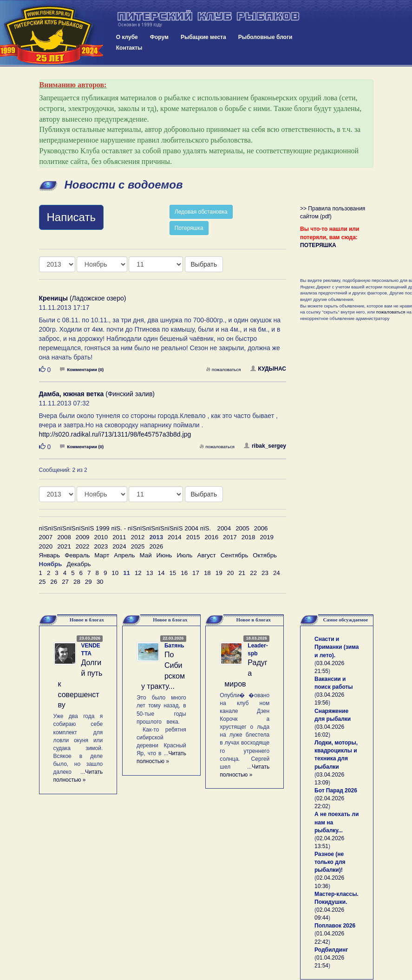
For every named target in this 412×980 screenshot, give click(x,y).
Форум (159, 37)
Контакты (129, 48)
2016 (211, 537)
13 (150, 573)
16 (184, 573)
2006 (261, 528)
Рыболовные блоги (265, 37)
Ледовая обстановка (201, 212)
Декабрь (78, 564)
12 (138, 573)
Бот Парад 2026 (336, 791)
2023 (101, 546)
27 (65, 582)
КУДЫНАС (268, 369)
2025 (138, 546)
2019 (267, 537)
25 (43, 582)
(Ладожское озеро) (83, 298)
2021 (64, 546)
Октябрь (265, 555)
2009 (83, 537)
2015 (193, 537)
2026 (156, 546)
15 (173, 573)
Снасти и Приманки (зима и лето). (337, 647)
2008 (64, 537)
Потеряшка (189, 228)
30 (100, 582)
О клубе (127, 37)
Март (102, 555)
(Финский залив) (97, 394)
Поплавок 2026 (335, 926)
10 (115, 573)
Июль (184, 555)
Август (207, 555)
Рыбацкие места (203, 37)
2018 (249, 537)
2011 (119, 537)
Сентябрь (235, 555)
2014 (175, 537)
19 (219, 573)
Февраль (77, 555)
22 (253, 573)
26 (54, 582)
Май (145, 555)
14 (161, 573)
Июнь (164, 555)
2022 (83, 546)
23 (265, 573)
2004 (224, 528)
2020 (46, 546)
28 (77, 582)
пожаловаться (223, 369)
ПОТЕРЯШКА (318, 245)
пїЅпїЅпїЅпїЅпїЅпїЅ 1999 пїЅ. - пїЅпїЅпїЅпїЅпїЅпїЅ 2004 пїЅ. (125, 528)
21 (242, 573)
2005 (242, 528)
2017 (230, 537)
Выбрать (204, 264)
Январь (50, 555)
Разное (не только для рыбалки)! (330, 862)
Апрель (124, 555)
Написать (71, 217)
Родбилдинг (331, 950)
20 (231, 573)
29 (88, 582)
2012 (138, 537)
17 (196, 573)
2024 (119, 546)
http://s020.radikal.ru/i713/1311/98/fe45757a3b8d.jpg (115, 434)
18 (207, 573)
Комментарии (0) (82, 369)
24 (277, 573)
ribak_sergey (265, 446)
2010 (101, 537)
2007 (46, 537)
